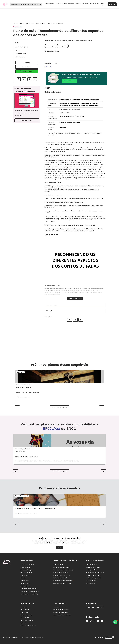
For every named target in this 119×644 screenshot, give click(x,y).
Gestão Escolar (25, 586)
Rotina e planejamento (94, 578)
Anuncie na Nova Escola (28, 626)
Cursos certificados (82, 4)
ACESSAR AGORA (27, 120)
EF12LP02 (20, 461)
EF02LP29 (77, 461)
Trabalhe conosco (26, 615)
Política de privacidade (61, 612)
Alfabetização (25, 575)
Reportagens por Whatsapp (29, 594)
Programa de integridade (61, 610)
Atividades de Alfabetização (62, 583)
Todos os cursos (91, 565)
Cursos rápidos (91, 581)
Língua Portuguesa (59, 23)
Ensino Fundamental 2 (93, 575)
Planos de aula (24, 23)
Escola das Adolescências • (29, 589)
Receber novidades (95, 607)
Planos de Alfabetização (61, 573)
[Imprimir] (19, 79)
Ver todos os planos (59, 407)
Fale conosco (25, 610)
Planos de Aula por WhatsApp (63, 581)
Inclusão (23, 578)
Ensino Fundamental (37, 23)
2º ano (48, 23)
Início (15, 23)
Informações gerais (22, 47)
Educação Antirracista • (94, 567)
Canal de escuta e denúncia (62, 615)
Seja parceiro (25, 618)
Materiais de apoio (22, 54)
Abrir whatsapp (69, 81)
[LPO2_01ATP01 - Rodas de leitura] (59, 440)
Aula (19, 50)
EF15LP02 (32, 461)
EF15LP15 (27, 397)
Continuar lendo (75, 299)
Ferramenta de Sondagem (62, 567)
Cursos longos (91, 583)
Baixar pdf (27, 67)
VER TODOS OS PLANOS (59, 471)
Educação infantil (26, 573)
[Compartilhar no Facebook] (29, 79)
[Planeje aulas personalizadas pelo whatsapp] (115, 622)
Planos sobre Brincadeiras (62, 575)
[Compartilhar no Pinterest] (35, 79)
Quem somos (25, 612)
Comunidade (94, 3)
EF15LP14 (37, 461)
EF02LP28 (48, 66)
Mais (102, 4)
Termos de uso (58, 607)
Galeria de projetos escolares (30, 591)
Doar (60, 547)
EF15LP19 (59, 461)
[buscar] (40, 4)
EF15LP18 (54, 461)
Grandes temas (25, 567)
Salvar (27, 63)
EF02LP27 (65, 461)
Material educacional (60, 578)
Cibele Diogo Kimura (53, 51)
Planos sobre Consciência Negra (64, 570)
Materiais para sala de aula (65, 4)
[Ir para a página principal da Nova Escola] (5, 6)
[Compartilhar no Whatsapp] (24, 79)
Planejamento (25, 583)
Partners (23, 623)
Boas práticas (50, 4)
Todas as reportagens (27, 565)
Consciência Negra (26, 570)
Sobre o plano (21, 57)
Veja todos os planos (74, 41)
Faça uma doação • (27, 620)
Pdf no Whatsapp (27, 71)
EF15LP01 (22, 397)
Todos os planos (59, 565)
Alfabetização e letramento (95, 573)
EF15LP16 (48, 461)
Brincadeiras (25, 581)
